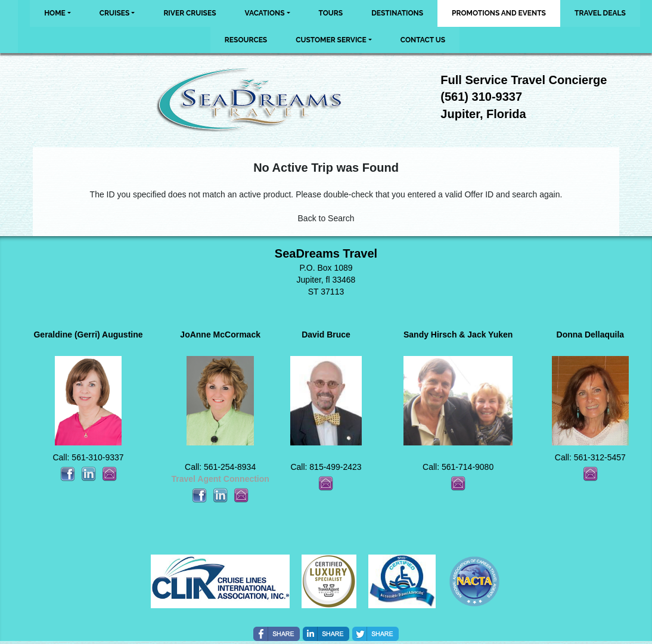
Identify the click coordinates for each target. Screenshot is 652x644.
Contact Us (423, 40)
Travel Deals (600, 13)
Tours (331, 13)
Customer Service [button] (331, 40)
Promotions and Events (499, 13)
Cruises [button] (115, 13)
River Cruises (190, 13)
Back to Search (326, 218)
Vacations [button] (265, 13)
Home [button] (55, 13)
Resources (246, 40)
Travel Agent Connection (220, 479)
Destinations (397, 13)
